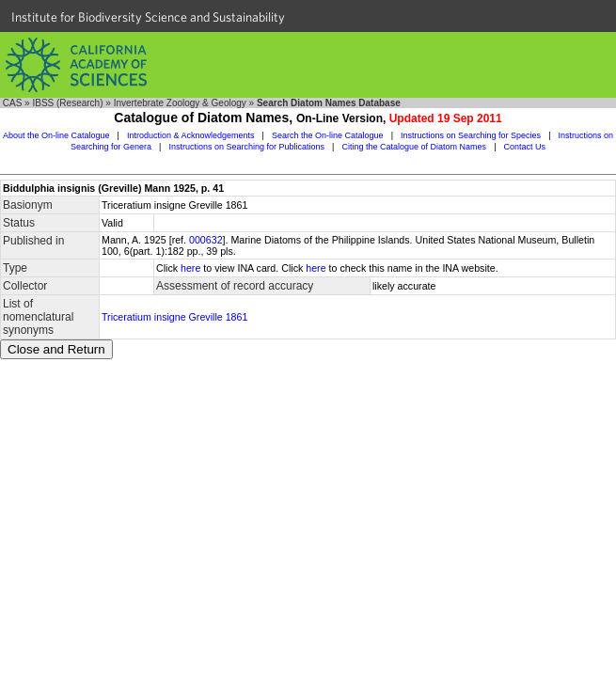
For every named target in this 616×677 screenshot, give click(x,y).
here (190, 268)
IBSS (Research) (67, 103)
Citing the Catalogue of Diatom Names (415, 147)
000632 (206, 240)
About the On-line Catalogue (56, 135)
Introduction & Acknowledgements (191, 135)
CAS (13, 103)
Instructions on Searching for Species (471, 135)
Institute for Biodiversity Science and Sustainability (148, 17)
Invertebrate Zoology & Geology (180, 103)
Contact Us (525, 147)
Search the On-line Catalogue (328, 135)
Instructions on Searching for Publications (246, 147)
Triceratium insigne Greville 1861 (174, 317)
